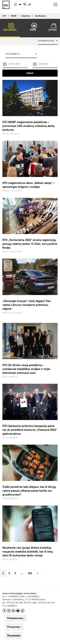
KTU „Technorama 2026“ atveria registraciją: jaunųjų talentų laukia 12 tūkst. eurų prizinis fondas (30, 244)
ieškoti (30, 73)
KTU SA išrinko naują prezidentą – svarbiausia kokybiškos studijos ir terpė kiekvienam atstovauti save (26, 369)
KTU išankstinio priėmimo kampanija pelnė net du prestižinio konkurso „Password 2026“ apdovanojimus (30, 430)
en (20, 4)
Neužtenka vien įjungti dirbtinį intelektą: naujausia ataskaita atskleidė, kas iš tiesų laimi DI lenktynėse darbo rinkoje (28, 552)
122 (30, 573)
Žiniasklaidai (14, 636)
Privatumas (14, 627)
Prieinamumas (16, 618)
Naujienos (10, 28)
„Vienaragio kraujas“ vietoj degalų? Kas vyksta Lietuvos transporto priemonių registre (26, 305)
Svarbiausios (46, 41)
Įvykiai (53, 28)
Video (33, 28)
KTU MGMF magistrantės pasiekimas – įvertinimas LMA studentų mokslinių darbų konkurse (28, 126)
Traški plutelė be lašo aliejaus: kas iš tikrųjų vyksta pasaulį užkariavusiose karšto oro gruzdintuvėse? (29, 491)
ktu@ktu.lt (12, 606)
